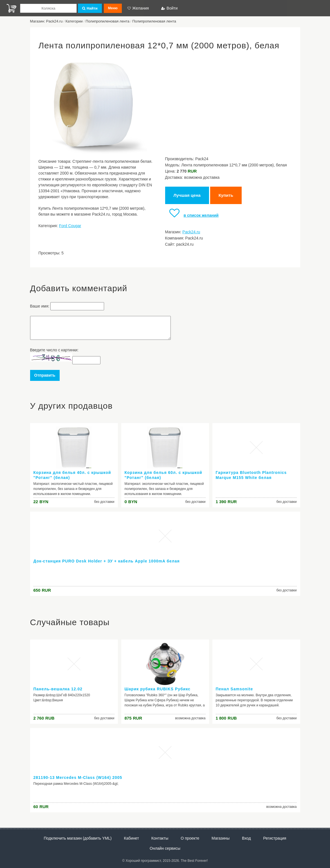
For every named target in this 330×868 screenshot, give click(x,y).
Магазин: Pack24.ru (46, 21)
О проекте (190, 838)
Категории (74, 21)
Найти (90, 8)
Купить (226, 195)
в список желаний (192, 215)
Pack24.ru (191, 232)
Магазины (221, 838)
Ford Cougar (70, 226)
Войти (169, 8)
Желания (138, 8)
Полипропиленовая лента (107, 21)
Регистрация (275, 838)
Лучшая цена (187, 195)
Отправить (45, 375)
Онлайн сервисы (165, 848)
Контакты (160, 838)
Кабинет (132, 838)
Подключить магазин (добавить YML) (78, 838)
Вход (246, 838)
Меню (113, 8)
